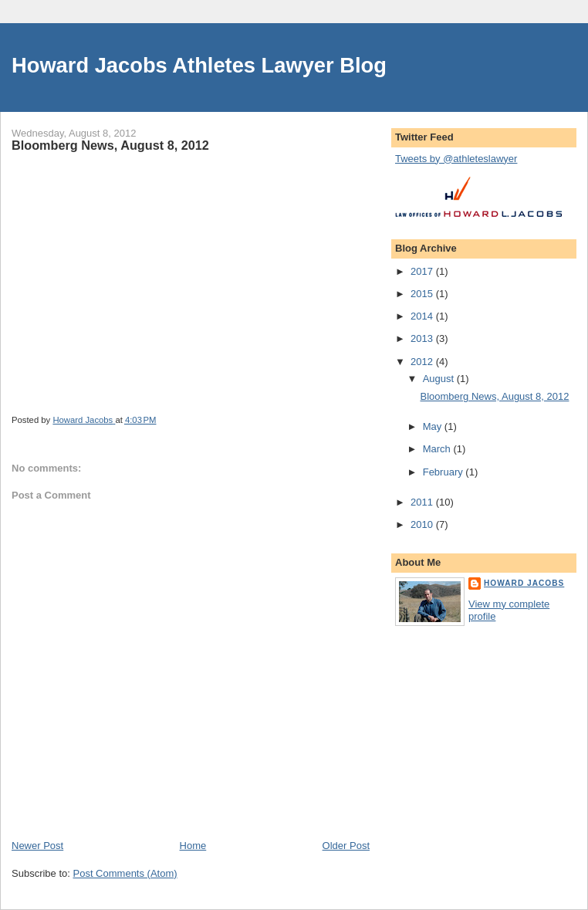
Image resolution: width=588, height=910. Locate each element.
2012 (423, 362)
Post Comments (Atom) (125, 873)
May (434, 426)
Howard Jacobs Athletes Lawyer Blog (199, 65)
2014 (423, 316)
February (444, 472)
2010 (423, 524)
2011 (423, 502)
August (440, 379)
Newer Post (37, 846)
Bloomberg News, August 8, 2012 (494, 396)
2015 (423, 294)
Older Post (346, 846)
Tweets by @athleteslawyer (456, 159)
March (438, 449)
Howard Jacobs (524, 583)
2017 (423, 271)
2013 (423, 338)
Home (193, 846)
